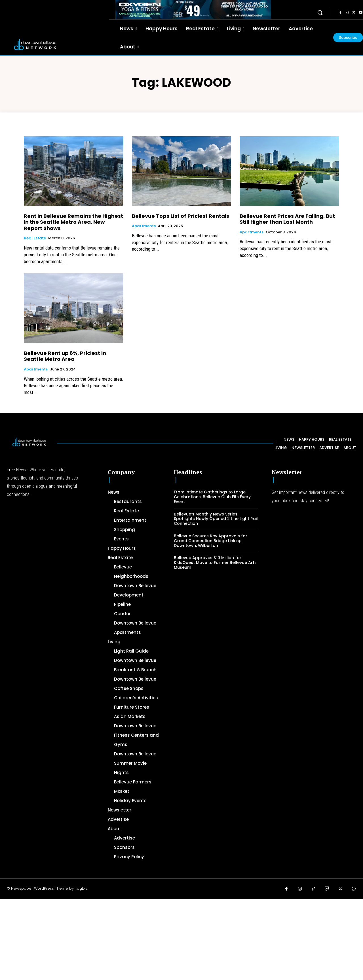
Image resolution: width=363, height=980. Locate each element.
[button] (320, 12)
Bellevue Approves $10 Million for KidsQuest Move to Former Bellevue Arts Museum (215, 563)
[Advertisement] (170, 939)
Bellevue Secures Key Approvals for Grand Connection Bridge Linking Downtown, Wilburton (211, 541)
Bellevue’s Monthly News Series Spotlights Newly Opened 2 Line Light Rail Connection (216, 519)
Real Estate (35, 238)
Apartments (144, 226)
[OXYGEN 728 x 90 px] (193, 10)
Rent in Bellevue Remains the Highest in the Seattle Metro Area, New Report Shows (73, 222)
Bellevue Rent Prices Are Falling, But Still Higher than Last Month (287, 219)
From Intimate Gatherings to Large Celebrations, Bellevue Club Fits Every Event (212, 497)
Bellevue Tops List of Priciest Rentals (181, 216)
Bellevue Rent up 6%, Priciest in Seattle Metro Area (65, 356)
